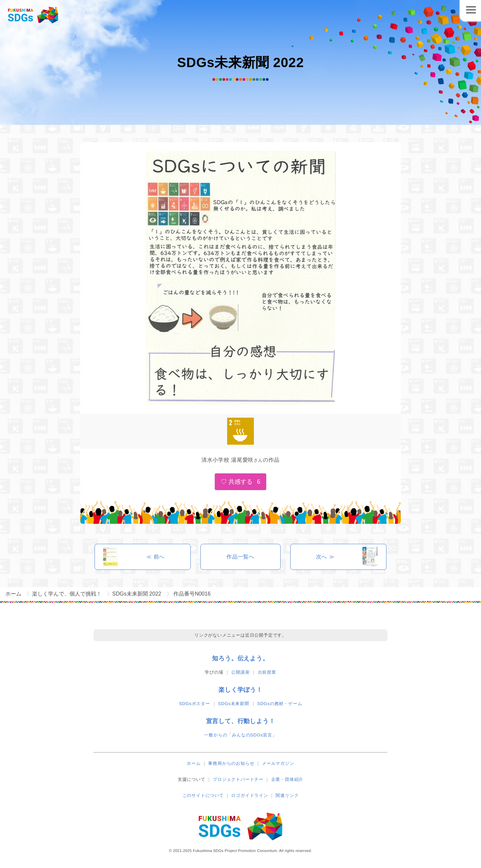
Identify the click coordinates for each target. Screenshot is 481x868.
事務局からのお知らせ (231, 763)
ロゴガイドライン (250, 795)
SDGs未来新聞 (234, 704)
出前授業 (267, 672)
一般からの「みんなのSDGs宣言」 (240, 735)
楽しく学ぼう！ (240, 690)
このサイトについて (203, 795)
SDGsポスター (195, 704)
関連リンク (287, 795)
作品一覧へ (240, 557)
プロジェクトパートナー (238, 779)
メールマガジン (278, 763)
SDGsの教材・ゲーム (280, 704)
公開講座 (240, 672)
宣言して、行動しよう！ (241, 721)
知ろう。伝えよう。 (240, 658)
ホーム (194, 763)
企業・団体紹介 (287, 779)
